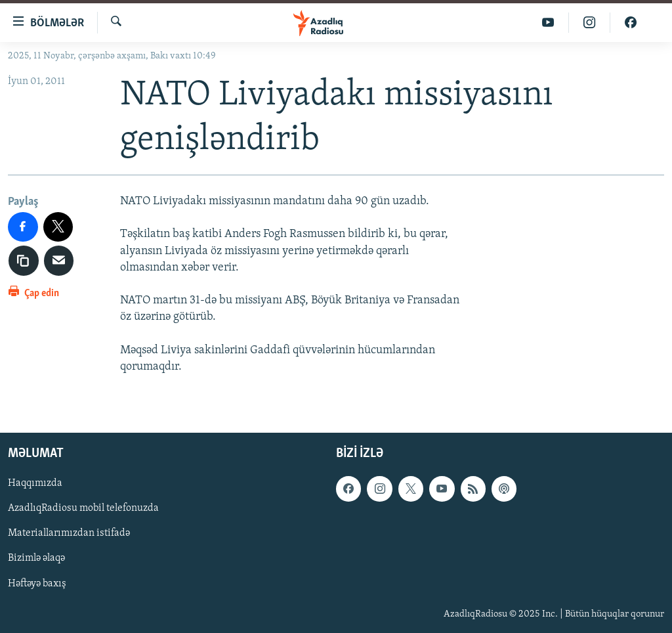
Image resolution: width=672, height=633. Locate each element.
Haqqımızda (35, 483)
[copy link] (24, 261)
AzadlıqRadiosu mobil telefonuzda (83, 509)
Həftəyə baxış (37, 584)
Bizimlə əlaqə (36, 559)
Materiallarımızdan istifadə (69, 534)
